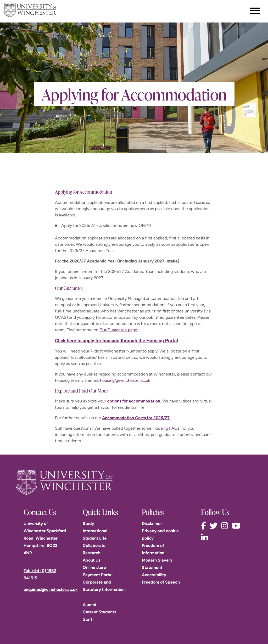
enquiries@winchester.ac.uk (51, 589)
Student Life (95, 538)
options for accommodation (134, 401)
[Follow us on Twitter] (215, 526)
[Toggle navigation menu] (255, 11)
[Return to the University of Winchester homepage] (134, 481)
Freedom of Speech (161, 582)
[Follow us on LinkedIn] (206, 538)
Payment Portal (98, 575)
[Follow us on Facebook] (205, 526)
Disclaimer (152, 523)
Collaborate (94, 545)
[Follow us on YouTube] (237, 526)
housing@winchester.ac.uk (125, 380)
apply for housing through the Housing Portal (130, 341)
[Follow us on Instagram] (226, 526)
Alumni (89, 605)
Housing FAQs (166, 428)
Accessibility (154, 575)
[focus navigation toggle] (255, 11)
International (95, 531)
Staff (88, 619)
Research (92, 553)
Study (88, 523)
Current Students (99, 612)
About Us (91, 560)
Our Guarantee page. (119, 330)
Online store (94, 567)
